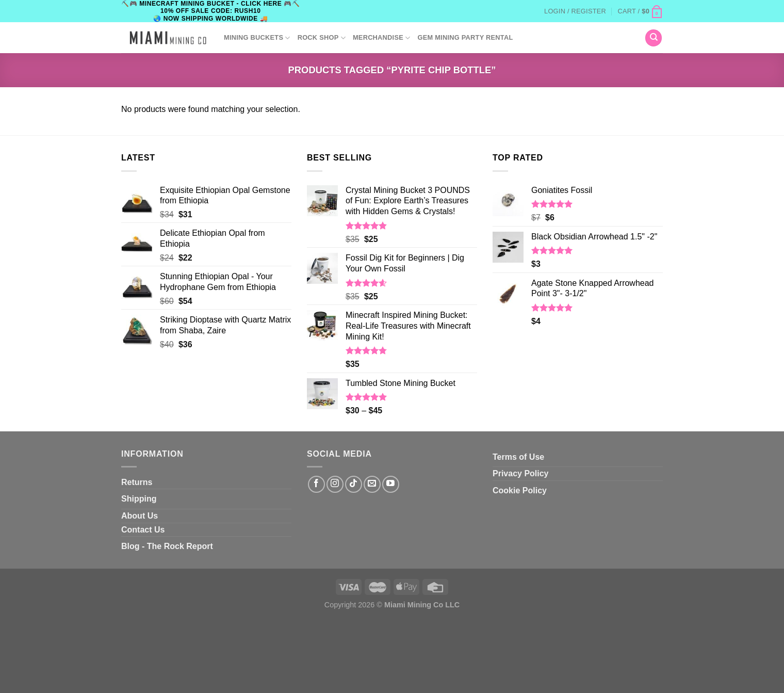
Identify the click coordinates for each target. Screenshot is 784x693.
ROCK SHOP (322, 38)
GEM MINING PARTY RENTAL (465, 37)
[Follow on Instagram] (335, 484)
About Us (140, 516)
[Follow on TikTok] (354, 484)
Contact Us (143, 530)
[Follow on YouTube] (391, 484)
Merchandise (382, 38)
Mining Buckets (257, 38)
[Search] (654, 38)
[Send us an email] (372, 484)
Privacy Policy (521, 473)
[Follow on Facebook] (316, 484)
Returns (137, 482)
